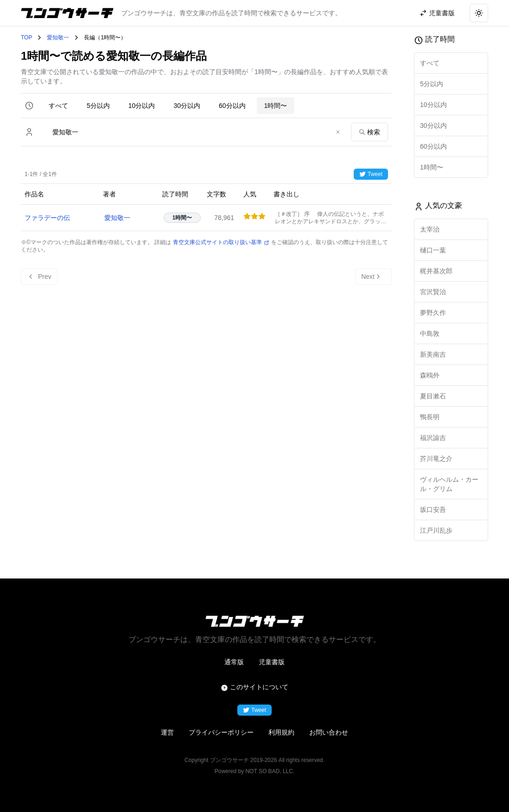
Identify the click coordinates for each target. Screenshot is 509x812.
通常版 (234, 662)
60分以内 (232, 106)
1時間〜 (276, 106)
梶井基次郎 (436, 271)
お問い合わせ (329, 732)
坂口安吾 (433, 510)
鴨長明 (430, 417)
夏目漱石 (433, 396)
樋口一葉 (433, 250)
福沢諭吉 (433, 438)
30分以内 (187, 106)
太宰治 (430, 229)
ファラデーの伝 (47, 218)
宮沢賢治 (433, 292)
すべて (58, 106)
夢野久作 (433, 313)
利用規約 (281, 732)
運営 (167, 732)
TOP (26, 38)
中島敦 (430, 334)
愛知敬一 (58, 38)
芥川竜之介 (436, 459)
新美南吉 (433, 354)
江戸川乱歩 (436, 530)
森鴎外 (430, 375)
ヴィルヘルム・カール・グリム (449, 484)
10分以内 (142, 106)
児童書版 (272, 662)
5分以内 (98, 106)
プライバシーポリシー (221, 732)
